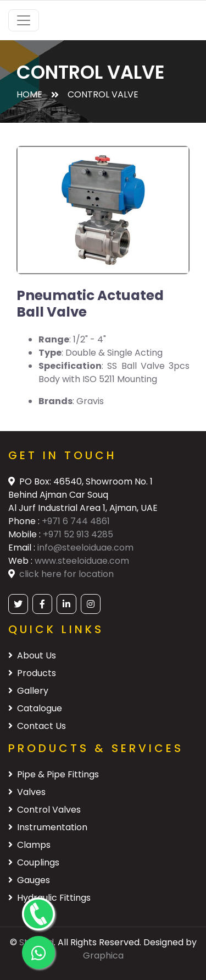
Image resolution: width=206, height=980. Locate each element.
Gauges (29, 880)
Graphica (103, 955)
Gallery (28, 691)
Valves (27, 792)
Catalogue (35, 708)
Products (32, 673)
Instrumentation (48, 827)
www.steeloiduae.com (82, 561)
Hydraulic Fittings (49, 898)
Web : (21, 561)
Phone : (25, 521)
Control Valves (44, 810)
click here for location (66, 574)
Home (29, 94)
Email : (23, 548)
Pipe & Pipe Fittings (54, 774)
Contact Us (37, 726)
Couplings (34, 862)
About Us (32, 655)
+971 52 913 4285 (78, 534)
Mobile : (26, 534)
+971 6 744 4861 (76, 521)
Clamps (29, 845)
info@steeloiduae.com (85, 548)
